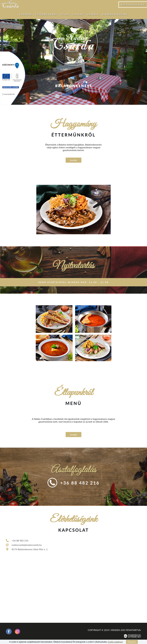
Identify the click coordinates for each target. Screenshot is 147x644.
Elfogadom (132, 642)
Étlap (65, 14)
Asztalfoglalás (133, 5)
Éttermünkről (46, 14)
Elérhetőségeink (115, 14)
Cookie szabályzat (115, 642)
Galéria (93, 14)
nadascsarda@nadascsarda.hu (27, 545)
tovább (74, 160)
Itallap (78, 14)
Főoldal (26, 14)
